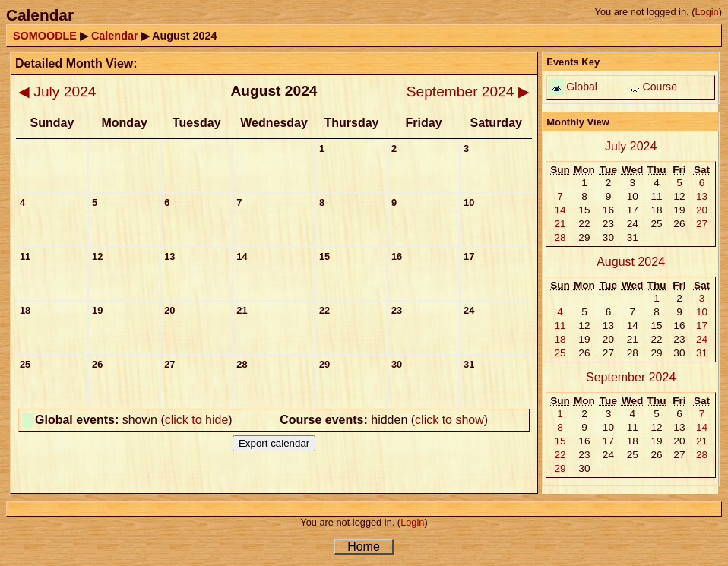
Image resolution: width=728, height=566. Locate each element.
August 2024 (631, 262)
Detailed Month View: (76, 63)
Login (706, 12)
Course (660, 87)
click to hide (197, 420)
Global (582, 87)
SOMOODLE (45, 36)
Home (364, 547)
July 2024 (57, 92)
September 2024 (468, 92)
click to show (449, 420)
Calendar (115, 36)
